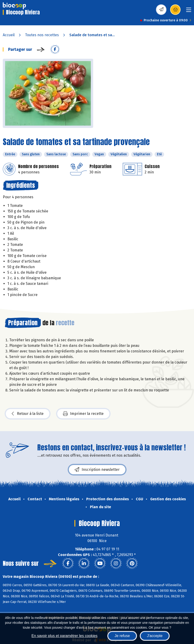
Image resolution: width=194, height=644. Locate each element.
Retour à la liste (28, 414)
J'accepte (155, 636)
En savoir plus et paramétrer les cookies (65, 636)
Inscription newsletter (97, 470)
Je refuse (122, 636)
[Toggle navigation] (189, 11)
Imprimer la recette (83, 414)
